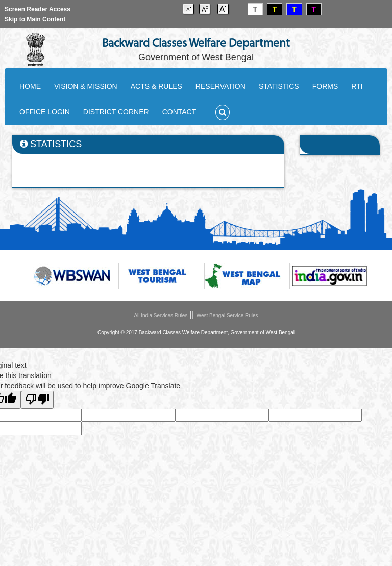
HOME (30, 86)
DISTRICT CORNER (116, 112)
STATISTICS (279, 86)
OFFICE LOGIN (45, 112)
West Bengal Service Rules (227, 315)
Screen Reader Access (38, 9)
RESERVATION (220, 86)
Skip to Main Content (35, 19)
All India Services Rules (161, 315)
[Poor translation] (37, 400)
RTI (357, 86)
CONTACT (179, 112)
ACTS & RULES (156, 86)
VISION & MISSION (86, 86)
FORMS (325, 86)
